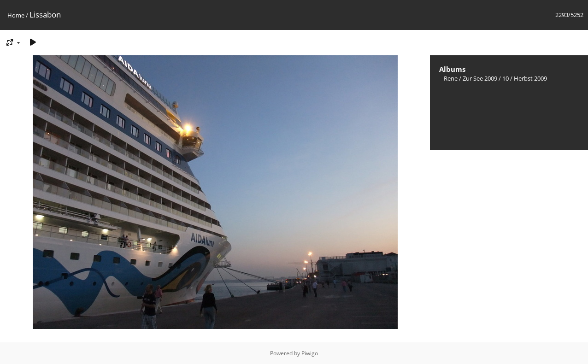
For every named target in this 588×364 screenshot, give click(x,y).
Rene (451, 78)
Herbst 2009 (530, 78)
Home (16, 15)
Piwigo (310, 353)
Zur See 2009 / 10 (486, 78)
